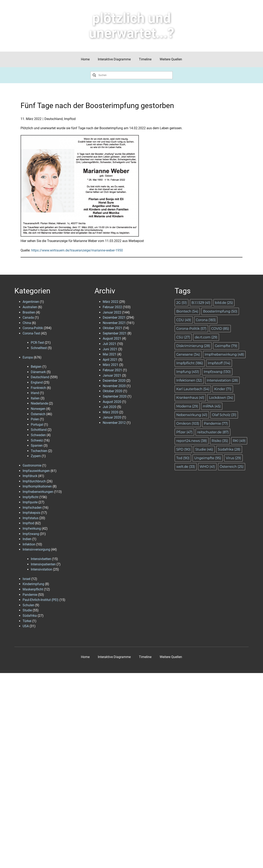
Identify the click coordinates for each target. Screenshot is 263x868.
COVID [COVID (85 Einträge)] (220, 329)
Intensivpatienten (43, 564)
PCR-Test (37, 343)
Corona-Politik (33, 328)
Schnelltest (39, 348)
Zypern (36, 456)
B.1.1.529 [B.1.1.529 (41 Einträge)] (201, 303)
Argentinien (31, 302)
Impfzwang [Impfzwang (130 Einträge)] (217, 372)
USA (26, 626)
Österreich (38, 414)
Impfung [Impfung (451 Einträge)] (188, 372)
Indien (27, 539)
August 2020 (112, 402)
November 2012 (114, 423)
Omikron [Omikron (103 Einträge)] (188, 424)
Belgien (36, 367)
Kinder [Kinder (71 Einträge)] (223, 389)
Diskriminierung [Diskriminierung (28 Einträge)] (193, 346)
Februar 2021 (112, 370)
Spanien (37, 446)
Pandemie (30, 595)
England (37, 382)
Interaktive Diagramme (114, 59)
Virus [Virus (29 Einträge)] (233, 458)
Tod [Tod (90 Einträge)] (183, 458)
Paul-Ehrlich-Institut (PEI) (41, 600)
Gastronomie (32, 465)
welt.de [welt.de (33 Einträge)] (186, 467)
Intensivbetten (41, 559)
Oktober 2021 (112, 328)
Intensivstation (42, 569)
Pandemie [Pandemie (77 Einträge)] (216, 424)
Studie (27, 610)
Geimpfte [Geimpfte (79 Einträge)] (226, 346)
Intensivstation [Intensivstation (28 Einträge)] (222, 380)
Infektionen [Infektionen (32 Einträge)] (189, 380)
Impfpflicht (31, 497)
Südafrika (30, 616)
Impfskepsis (31, 513)
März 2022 (111, 302)
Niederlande (39, 403)
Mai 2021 (110, 354)
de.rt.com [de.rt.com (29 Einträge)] (206, 337)
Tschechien (39, 451)
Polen (35, 419)
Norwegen (38, 409)
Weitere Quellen (171, 59)
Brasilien (29, 312)
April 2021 (110, 360)
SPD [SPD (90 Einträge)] (183, 449)
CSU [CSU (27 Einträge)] (183, 337)
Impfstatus (31, 518)
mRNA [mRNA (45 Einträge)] (212, 406)
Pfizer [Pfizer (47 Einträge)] (184, 432)
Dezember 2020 (114, 381)
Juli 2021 (110, 344)
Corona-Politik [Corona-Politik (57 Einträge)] (191, 329)
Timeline (145, 59)
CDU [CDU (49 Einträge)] (184, 320)
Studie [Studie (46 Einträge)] (204, 449)
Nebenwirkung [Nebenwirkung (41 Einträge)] (192, 415)
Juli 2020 (110, 407)
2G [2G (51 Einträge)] (182, 303)
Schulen (28, 605)
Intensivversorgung (36, 549)
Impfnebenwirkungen (38, 492)
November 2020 (114, 386)
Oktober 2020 (112, 391)
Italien (35, 398)
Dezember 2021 (114, 318)
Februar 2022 (112, 307)
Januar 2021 (112, 375)
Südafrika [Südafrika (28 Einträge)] (229, 449)
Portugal (37, 425)
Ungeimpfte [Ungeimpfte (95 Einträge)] (208, 458)
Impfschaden (32, 508)
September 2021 (115, 333)
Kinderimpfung (33, 584)
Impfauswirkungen (36, 471)
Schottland (39, 430)
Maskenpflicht (33, 589)
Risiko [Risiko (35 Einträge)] (220, 441)
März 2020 (111, 412)
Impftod (70, 119)
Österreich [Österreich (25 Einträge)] (232, 467)
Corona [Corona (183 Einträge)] (206, 320)
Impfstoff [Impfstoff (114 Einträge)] (219, 363)
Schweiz (37, 440)
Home (85, 59)
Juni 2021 (110, 349)
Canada (28, 318)
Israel (27, 579)
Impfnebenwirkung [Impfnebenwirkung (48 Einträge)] (224, 354)
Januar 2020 (112, 417)
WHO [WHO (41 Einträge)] (207, 467)
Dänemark (38, 372)
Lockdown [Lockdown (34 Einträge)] (221, 398)
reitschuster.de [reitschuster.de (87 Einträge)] (213, 432)
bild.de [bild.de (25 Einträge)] (224, 303)
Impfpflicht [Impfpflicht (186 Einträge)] (190, 363)
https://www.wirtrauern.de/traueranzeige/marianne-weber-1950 (77, 250)
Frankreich (38, 388)
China (27, 323)
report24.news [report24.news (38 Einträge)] (192, 441)
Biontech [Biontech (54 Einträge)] (187, 311)
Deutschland (54, 119)
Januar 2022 (112, 312)
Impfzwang (31, 534)
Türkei (27, 621)
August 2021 (112, 338)
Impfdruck (30, 476)
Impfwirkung (32, 529)
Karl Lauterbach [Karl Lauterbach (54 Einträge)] (193, 389)
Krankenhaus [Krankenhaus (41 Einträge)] (190, 398)
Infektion (29, 544)
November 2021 (114, 323)
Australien (30, 307)
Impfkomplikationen (37, 486)
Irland (35, 393)
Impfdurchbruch (34, 481)
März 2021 (111, 365)
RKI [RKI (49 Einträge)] (239, 441)
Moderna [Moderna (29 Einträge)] (187, 406)
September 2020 (115, 396)
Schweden (38, 435)
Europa (28, 357)
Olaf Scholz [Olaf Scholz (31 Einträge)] (224, 415)
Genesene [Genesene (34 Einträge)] (188, 354)
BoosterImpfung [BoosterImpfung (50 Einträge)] (220, 311)
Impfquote (30, 502)
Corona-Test (31, 333)
